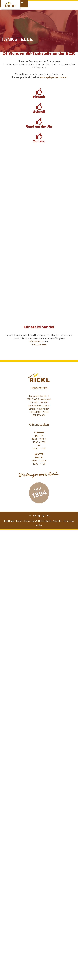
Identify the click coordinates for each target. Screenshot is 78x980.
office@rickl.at (36, 791)
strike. (39, 975)
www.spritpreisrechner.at (54, 77)
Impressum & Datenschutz (38, 971)
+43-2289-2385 (39, 794)
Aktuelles (57, 971)
